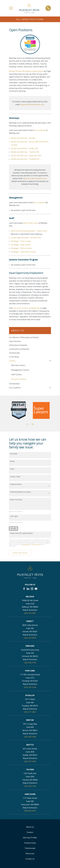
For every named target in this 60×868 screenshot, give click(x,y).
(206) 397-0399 (30, 761)
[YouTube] (36, 589)
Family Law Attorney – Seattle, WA (24, 148)
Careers (30, 832)
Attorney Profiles (30, 838)
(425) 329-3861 (30, 613)
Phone (12, 461)
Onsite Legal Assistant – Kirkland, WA (26, 238)
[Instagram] (32, 589)
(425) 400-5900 (30, 737)
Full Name (14, 454)
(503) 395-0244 (30, 687)
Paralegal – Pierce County (21, 248)
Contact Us (30, 859)
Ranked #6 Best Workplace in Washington (26, 71)
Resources (30, 854)
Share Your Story (16, 500)
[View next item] (32, 424)
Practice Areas (30, 843)
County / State (15, 477)
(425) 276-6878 (30, 638)
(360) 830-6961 (30, 811)
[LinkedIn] (28, 589)
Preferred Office (16, 484)
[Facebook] (24, 589)
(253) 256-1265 (30, 786)
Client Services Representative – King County (29, 231)
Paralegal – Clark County (21, 241)
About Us (30, 827)
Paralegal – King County (21, 245)
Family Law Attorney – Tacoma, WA (25, 152)
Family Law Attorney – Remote (23, 138)
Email (12, 469)
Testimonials (30, 848)
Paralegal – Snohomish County (23, 252)
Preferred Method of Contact (20, 492)
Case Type (14, 516)
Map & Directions (30, 610)
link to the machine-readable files (27, 308)
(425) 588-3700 (30, 663)
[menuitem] (30, 337)
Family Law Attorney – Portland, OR (25, 159)
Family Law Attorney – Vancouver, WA (26, 155)
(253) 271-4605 (30, 712)
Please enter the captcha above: (22, 533)
